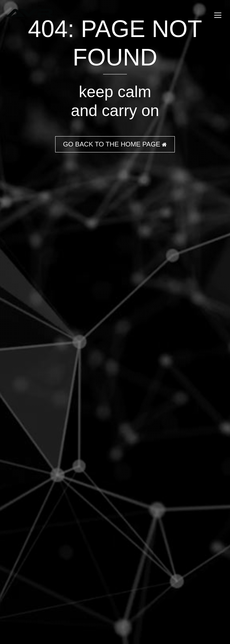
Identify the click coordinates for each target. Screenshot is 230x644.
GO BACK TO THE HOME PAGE (115, 144)
